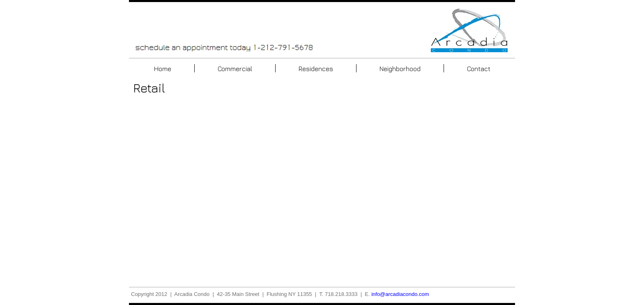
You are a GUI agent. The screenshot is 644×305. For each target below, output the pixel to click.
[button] (229, 189)
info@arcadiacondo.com (400, 294)
